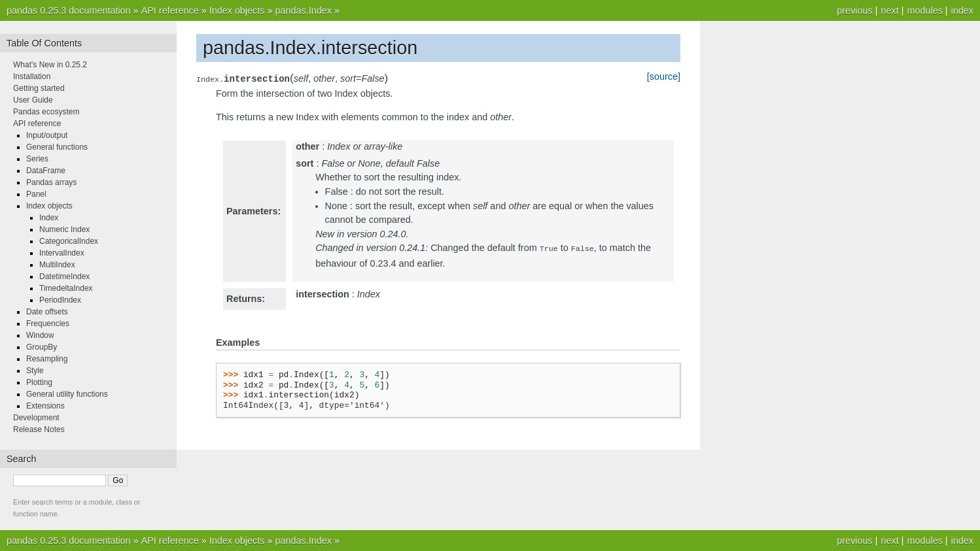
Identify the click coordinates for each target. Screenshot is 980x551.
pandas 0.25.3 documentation (69, 10)
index (962, 10)
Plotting (39, 382)
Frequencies (48, 324)
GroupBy (42, 347)
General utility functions (67, 394)
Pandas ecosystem (46, 112)
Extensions (45, 406)
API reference (170, 10)
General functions (57, 147)
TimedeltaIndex (66, 288)
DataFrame (46, 171)
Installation (32, 76)
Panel (36, 194)
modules (924, 10)
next (889, 10)
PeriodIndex (60, 300)
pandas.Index (303, 10)
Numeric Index (64, 229)
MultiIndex (57, 265)
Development (36, 418)
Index (49, 218)
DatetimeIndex (64, 276)
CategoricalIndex (69, 241)
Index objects (237, 10)
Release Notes (39, 429)
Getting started (39, 88)
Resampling (47, 359)
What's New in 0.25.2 (50, 65)
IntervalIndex (62, 253)
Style (35, 371)
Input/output (47, 135)
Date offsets (47, 312)
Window (40, 335)
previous (854, 10)
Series (37, 159)
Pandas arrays (51, 182)
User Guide (33, 100)
